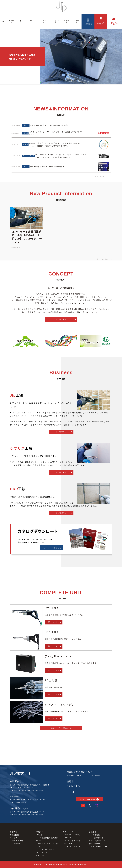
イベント (26, 167)
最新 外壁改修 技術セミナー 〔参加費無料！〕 (49, 167)
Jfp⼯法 (39, 835)
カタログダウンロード (98, 841)
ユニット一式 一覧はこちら (61, 728)
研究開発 (96, 835)
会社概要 (93, 832)
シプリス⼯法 (42, 852)
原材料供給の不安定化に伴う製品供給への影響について (53, 125)
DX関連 (25, 133)
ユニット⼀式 (68, 832)
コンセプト (14, 838)
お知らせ (26, 125)
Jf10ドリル (69, 838)
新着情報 (13, 832)
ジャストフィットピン (73, 847)
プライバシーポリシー (98, 847)
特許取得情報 (98, 838)
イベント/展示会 (28, 156)
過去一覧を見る (101, 176)
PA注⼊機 (68, 844)
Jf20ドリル (69, 835)
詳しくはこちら (61, 319)
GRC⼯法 (40, 855)
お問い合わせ (94, 844)
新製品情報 (14, 835)
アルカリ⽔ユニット (73, 841)
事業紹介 (40, 832)
